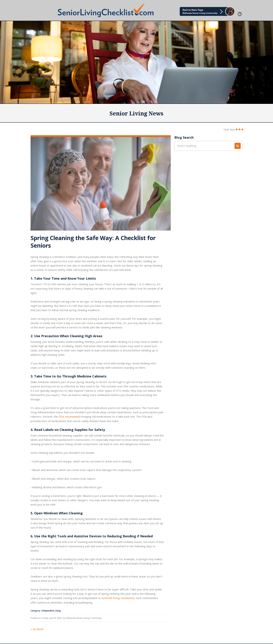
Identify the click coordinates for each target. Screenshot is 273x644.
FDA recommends (70, 417)
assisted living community (118, 598)
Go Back (37, 629)
